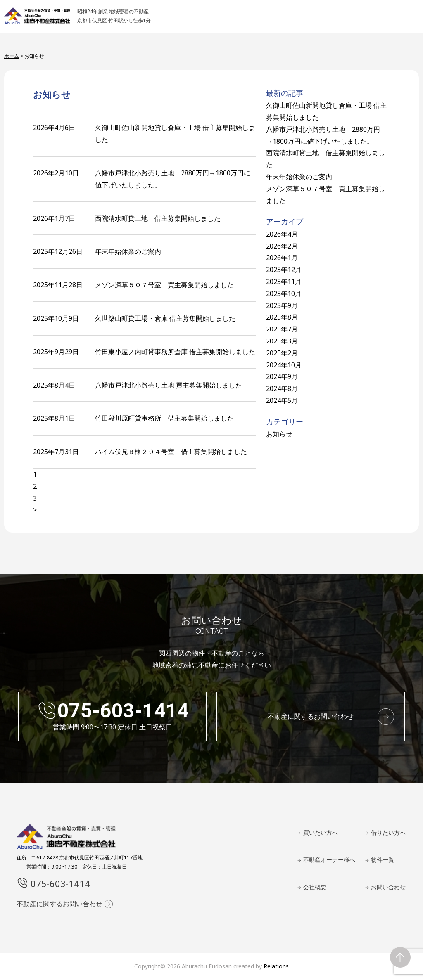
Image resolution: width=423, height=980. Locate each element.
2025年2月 (282, 353)
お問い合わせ (388, 887)
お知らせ (279, 434)
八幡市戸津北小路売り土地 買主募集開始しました (169, 385)
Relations (276, 966)
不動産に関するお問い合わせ (311, 716)
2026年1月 (282, 258)
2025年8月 (282, 317)
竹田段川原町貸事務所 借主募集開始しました (164, 418)
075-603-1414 (123, 711)
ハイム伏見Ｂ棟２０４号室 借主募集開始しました (171, 452)
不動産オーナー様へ (329, 860)
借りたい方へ (388, 832)
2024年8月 (282, 388)
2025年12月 (284, 270)
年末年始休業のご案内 (128, 251)
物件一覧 (383, 860)
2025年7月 (282, 329)
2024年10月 (284, 365)
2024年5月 (282, 400)
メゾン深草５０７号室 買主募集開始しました (164, 285)
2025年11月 (284, 282)
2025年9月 (282, 305)
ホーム (12, 56)
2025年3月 (282, 341)
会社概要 (315, 887)
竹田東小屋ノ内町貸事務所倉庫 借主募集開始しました (175, 352)
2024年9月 (282, 376)
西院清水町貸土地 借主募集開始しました (158, 218)
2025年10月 (284, 294)
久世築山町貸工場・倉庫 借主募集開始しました (165, 318)
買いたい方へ (321, 832)
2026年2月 (282, 246)
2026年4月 (282, 234)
